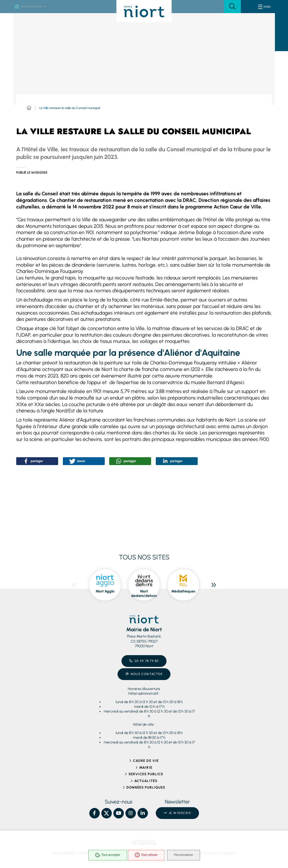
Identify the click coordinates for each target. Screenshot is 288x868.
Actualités (146, 781)
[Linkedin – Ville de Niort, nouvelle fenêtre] (143, 813)
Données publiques (146, 787)
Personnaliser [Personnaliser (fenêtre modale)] (186, 856)
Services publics (146, 774)
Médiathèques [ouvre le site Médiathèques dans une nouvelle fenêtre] (183, 591)
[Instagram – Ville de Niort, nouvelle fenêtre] (131, 813)
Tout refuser (145, 856)
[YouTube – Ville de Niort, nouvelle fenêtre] (119, 813)
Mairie (146, 767)
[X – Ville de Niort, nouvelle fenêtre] (107, 813)
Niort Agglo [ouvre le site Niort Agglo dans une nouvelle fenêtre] (105, 591)
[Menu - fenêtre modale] (264, 7)
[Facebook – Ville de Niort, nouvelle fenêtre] (95, 813)
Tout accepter (106, 856)
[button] (232, 7)
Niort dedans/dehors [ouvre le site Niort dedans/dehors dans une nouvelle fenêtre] (144, 594)
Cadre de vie (146, 761)
